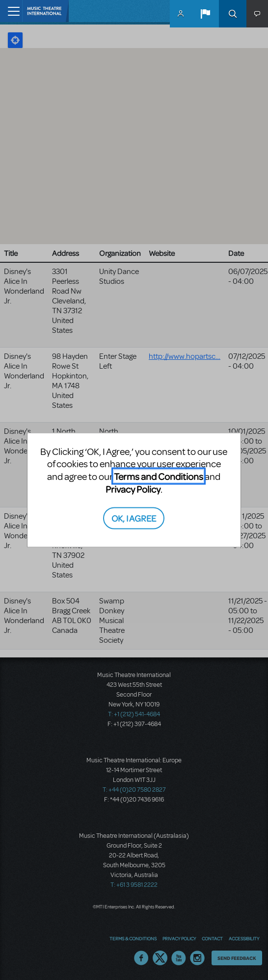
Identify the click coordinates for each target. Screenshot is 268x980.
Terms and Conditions (159, 476)
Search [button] (233, 14)
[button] (205, 14)
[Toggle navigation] (11, 11)
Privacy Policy (133, 489)
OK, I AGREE (134, 517)
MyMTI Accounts (181, 14)
